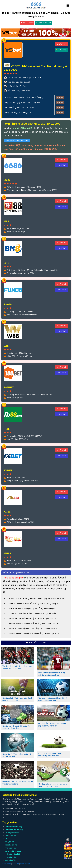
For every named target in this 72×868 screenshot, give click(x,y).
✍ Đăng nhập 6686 (43, 23)
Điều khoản (25, 864)
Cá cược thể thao (12, 833)
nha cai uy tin (10, 848)
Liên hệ (16, 864)
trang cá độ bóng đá (13, 851)
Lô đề (7, 839)
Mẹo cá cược (10, 860)
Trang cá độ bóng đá (13, 578)
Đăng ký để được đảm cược (17, 141)
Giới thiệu (7, 864)
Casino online (10, 836)
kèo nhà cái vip (11, 845)
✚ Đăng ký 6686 (27, 23)
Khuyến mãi (10, 842)
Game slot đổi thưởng (14, 830)
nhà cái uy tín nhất (12, 854)
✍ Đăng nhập (61, 50)
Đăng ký (60, 98)
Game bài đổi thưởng (14, 827)
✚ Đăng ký (61, 44)
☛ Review (62, 165)
